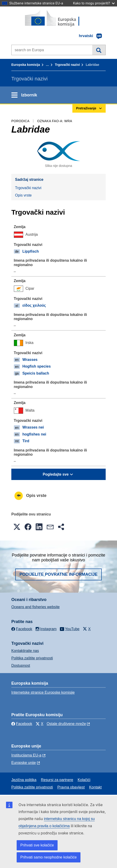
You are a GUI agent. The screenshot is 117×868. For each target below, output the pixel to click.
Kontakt (95, 787)
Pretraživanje (99, 50)
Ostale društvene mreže (66, 724)
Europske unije (24, 763)
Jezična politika (24, 780)
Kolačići (84, 780)
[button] (17, 527)
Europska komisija (26, 65)
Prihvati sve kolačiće (37, 845)
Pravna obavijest (71, 787)
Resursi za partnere (57, 780)
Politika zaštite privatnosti (32, 658)
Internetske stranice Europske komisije (43, 692)
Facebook (22, 724)
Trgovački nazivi (67, 65)
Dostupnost (21, 666)
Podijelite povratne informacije (58, 574)
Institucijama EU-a (26, 755)
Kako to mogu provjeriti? (94, 3)
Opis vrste (23, 195)
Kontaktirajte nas (25, 651)
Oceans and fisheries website (35, 607)
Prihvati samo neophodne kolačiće (49, 857)
